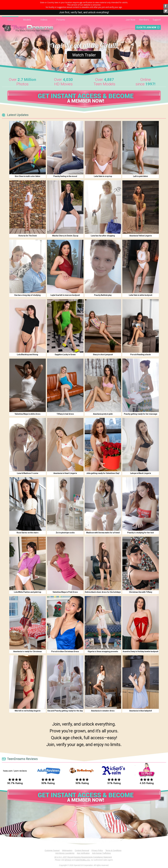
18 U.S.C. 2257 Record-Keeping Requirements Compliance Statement (83, 857)
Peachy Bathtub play (103, 295)
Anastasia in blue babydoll (141, 711)
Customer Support (52, 850)
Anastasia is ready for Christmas (28, 651)
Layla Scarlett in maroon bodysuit (65, 295)
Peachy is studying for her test (141, 533)
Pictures (61, 20)
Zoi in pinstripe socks (65, 533)
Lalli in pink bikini (141, 176)
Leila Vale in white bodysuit (141, 295)
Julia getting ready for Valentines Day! (103, 473)
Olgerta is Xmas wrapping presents (103, 651)
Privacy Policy (97, 850)
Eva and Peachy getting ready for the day (65, 711)
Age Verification (83, 853)
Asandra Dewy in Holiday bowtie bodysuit (141, 651)
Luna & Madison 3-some (28, 473)
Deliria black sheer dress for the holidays (103, 592)
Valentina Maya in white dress (28, 414)
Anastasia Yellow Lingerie (141, 236)
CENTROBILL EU (83, 860)
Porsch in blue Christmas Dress (65, 651)
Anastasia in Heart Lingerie (65, 473)
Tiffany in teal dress (65, 414)
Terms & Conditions (113, 850)
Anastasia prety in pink (103, 414)
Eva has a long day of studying (27, 295)
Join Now (130, 20)
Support (157, 20)
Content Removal (82, 850)
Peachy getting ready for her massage (141, 414)
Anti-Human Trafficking (101, 853)
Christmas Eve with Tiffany (141, 592)
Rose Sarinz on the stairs (28, 533)
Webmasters (67, 850)
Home (10, 20)
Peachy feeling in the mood (65, 176)
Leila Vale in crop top (103, 176)
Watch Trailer (84, 55)
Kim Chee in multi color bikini (27, 176)
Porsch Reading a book (141, 355)
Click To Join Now (146, 27)
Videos (44, 20)
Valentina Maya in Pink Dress (65, 592)
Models (27, 20)
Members (144, 20)
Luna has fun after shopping (103, 236)
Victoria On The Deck (28, 236)
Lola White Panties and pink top (27, 592)
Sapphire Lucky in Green (65, 355)
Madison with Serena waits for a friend (103, 533)
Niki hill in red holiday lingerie (28, 711)
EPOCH (68, 860)
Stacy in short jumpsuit (103, 355)
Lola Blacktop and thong (27, 355)
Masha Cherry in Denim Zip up (65, 236)
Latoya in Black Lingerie (141, 473)
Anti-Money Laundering (65, 853)
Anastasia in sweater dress (103, 711)
